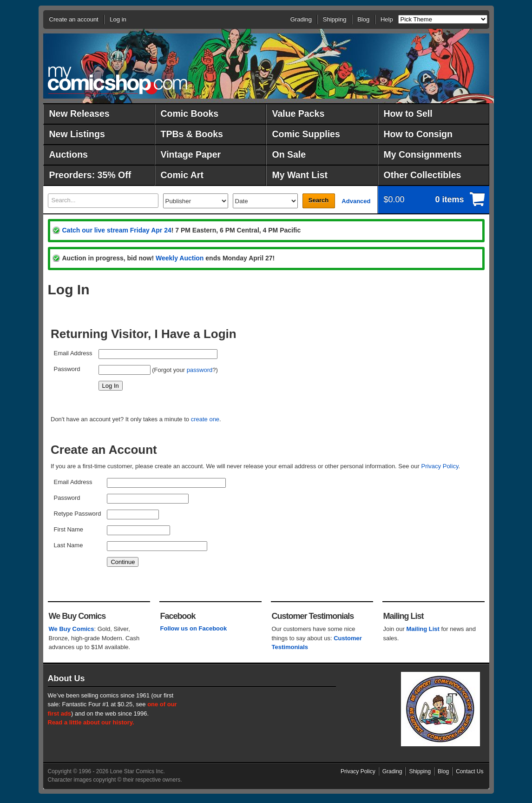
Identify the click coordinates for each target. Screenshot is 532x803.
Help (387, 19)
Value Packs (299, 113)
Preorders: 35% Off (90, 175)
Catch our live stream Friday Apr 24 (117, 230)
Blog (363, 19)
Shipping (335, 19)
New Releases (79, 113)
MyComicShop (118, 80)
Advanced (356, 201)
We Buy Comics (72, 629)
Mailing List (423, 629)
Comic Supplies (306, 134)
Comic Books (190, 113)
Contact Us (470, 771)
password (200, 370)
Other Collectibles (423, 175)
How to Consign (418, 134)
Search (319, 200)
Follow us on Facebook (194, 628)
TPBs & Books (192, 134)
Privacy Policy (440, 466)
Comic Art (182, 175)
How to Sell (408, 113)
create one (205, 419)
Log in (118, 19)
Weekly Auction (180, 258)
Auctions (69, 154)
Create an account (74, 19)
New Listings (77, 134)
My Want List (300, 175)
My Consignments (423, 154)
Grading (301, 19)
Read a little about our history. (91, 722)
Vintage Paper (191, 154)
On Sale (289, 154)
